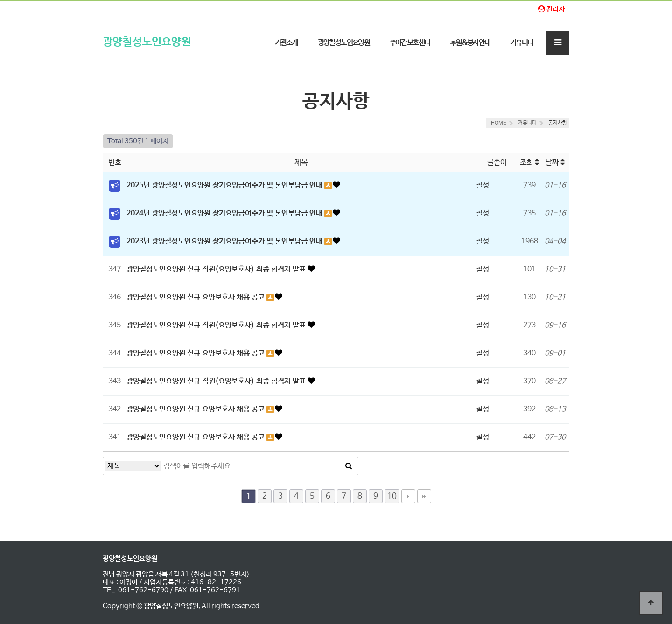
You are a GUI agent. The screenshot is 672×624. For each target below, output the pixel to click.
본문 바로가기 (0, 0)
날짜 (555, 163)
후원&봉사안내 (470, 43)
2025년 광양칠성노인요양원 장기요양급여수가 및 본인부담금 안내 (225, 185)
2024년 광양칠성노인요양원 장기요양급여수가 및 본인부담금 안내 (225, 213)
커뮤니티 (522, 43)
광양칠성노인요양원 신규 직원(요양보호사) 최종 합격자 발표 (217, 269)
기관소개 (287, 43)
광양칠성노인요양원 (147, 42)
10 (392, 496)
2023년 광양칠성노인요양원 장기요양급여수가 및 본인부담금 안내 (225, 241)
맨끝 (424, 496)
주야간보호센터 (410, 43)
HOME (499, 123)
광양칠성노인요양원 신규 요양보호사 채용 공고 (196, 297)
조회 (529, 163)
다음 (408, 496)
